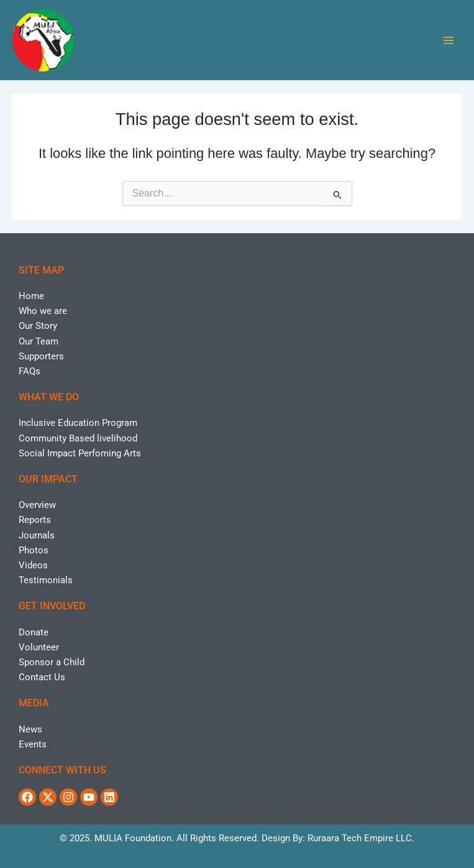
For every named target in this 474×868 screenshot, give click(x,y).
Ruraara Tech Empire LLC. (361, 838)
